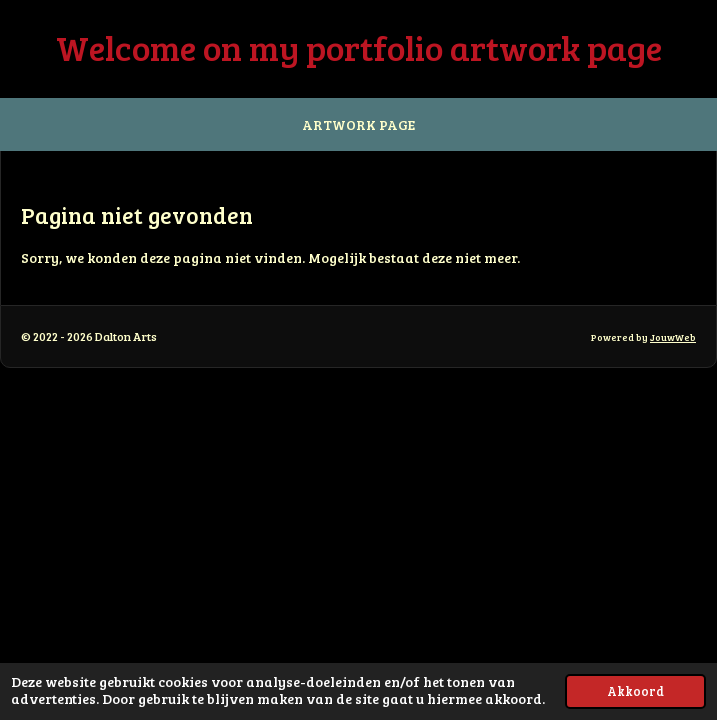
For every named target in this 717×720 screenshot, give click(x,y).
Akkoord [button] (635, 691)
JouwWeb (673, 337)
